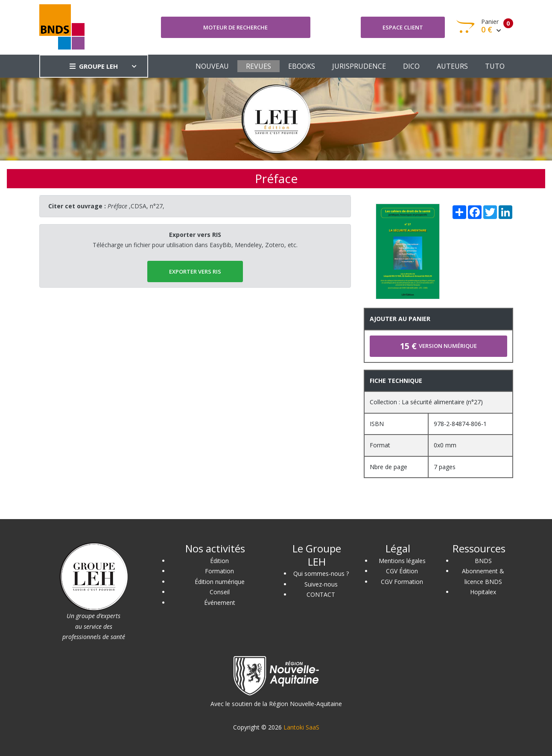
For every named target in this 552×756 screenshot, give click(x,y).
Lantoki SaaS (301, 727)
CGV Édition (402, 571)
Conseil (220, 592)
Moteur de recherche (235, 27)
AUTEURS (452, 66)
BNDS (483, 561)
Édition (219, 561)
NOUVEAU (212, 66)
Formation (219, 571)
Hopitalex (483, 592)
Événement (220, 603)
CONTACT (321, 594)
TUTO (495, 66)
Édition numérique (220, 582)
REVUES (258, 66)
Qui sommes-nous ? (321, 574)
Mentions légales (402, 561)
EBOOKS (302, 66)
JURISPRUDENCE (359, 66)
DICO (411, 66)
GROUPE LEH (94, 66)
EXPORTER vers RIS (195, 271)
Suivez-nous (321, 584)
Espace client (403, 27)
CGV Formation (402, 582)
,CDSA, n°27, (136, 206)
